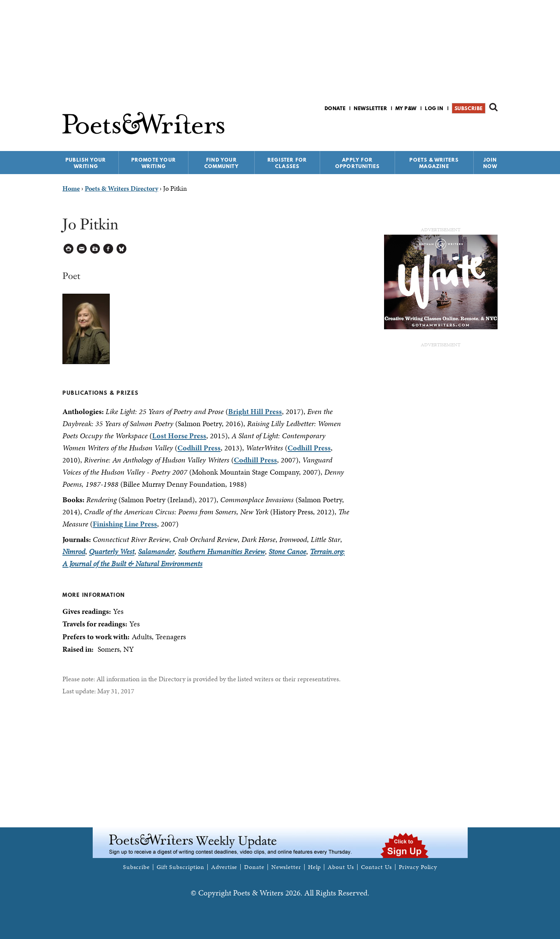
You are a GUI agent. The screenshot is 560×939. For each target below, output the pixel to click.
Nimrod (74, 551)
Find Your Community (222, 163)
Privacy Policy (418, 867)
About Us (341, 867)
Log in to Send (82, 249)
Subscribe (469, 108)
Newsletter (370, 108)
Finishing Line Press (125, 524)
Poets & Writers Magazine (434, 163)
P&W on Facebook (467, 128)
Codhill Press (199, 448)
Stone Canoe (287, 551)
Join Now (490, 163)
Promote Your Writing (154, 163)
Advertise (224, 867)
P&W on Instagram (492, 128)
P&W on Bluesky (480, 128)
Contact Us (376, 867)
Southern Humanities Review (222, 551)
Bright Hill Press (255, 411)
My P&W (406, 108)
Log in (434, 108)
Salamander (156, 551)
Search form (493, 107)
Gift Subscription (180, 867)
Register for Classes (287, 163)
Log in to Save (95, 249)
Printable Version (69, 249)
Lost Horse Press (179, 436)
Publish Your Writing (86, 163)
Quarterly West (112, 551)
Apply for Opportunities (358, 163)
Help (315, 867)
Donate (335, 108)
